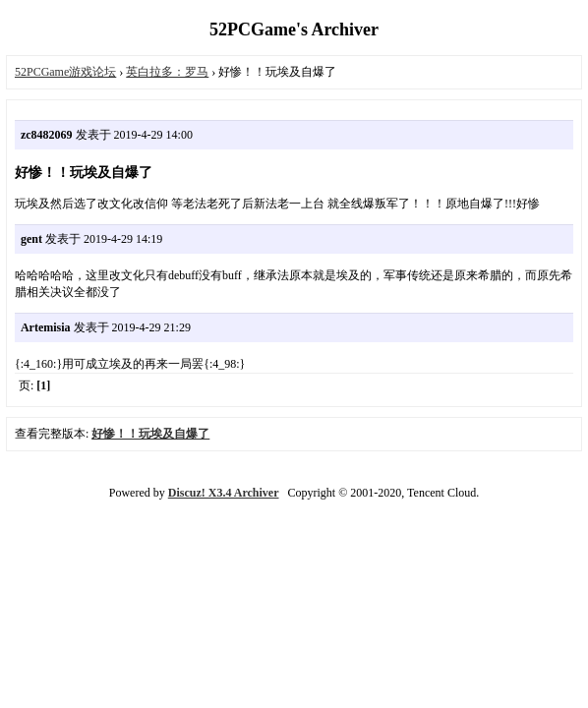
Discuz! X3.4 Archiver (224, 493)
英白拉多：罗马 (167, 72)
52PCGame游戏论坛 (65, 72)
